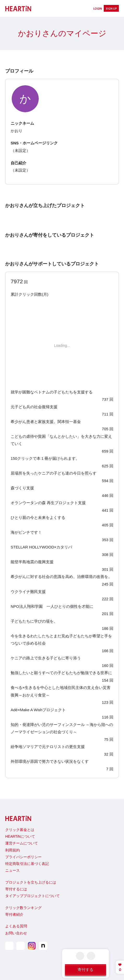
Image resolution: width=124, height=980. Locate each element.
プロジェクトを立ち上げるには (31, 882)
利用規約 (12, 850)
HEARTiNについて (20, 837)
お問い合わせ (16, 933)
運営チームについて (22, 843)
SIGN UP (111, 9)
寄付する (86, 970)
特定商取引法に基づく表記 (27, 864)
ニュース (12, 870)
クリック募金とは (20, 830)
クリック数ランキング (23, 908)
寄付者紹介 (14, 915)
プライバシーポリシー (23, 857)
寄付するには (16, 889)
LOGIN (98, 9)
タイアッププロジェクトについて (32, 896)
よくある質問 (16, 926)
